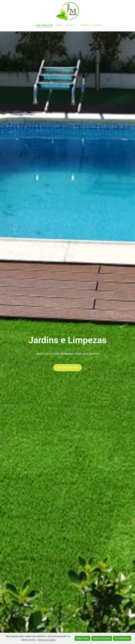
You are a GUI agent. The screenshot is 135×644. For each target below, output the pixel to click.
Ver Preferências (122, 638)
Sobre (59, 25)
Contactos (97, 25)
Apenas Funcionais (102, 638)
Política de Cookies (46, 640)
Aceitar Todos (83, 638)
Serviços (70, 25)
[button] (67, 368)
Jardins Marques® (44, 25)
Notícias (85, 25)
